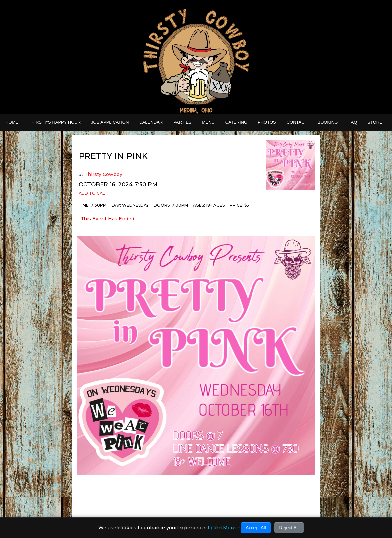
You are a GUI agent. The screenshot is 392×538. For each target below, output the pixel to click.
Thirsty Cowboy (103, 174)
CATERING (236, 122)
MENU (208, 122)
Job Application (110, 122)
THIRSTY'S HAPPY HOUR (55, 122)
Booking (328, 122)
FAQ (353, 122)
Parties (182, 122)
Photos (267, 122)
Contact (297, 122)
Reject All (289, 528)
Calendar (151, 122)
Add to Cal (92, 193)
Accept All (256, 528)
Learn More (222, 528)
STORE (375, 122)
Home (12, 122)
